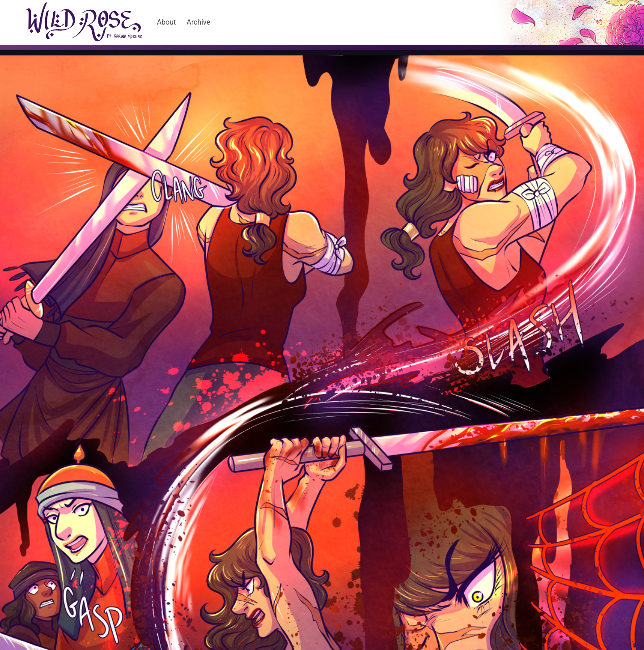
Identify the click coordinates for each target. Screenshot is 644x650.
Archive (198, 22)
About (167, 22)
